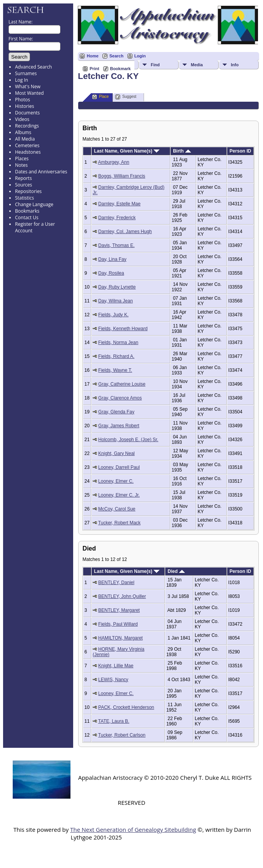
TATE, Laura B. (114, 721)
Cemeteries (27, 145)
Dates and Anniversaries (41, 172)
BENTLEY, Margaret (119, 610)
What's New (28, 86)
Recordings (27, 126)
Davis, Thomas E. (116, 245)
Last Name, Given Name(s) (127, 151)
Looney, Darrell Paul (119, 467)
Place (100, 97)
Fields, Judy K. (113, 315)
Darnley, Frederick (117, 218)
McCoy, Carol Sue (117, 509)
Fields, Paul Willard (118, 624)
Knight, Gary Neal (116, 453)
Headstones (28, 152)
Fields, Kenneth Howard (123, 329)
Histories (24, 106)
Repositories (28, 191)
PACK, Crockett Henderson (126, 707)
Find (155, 65)
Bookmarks (27, 211)
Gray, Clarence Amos (120, 398)
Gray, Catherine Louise (122, 384)
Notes (21, 165)
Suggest (126, 97)
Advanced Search (34, 67)
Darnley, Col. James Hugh (125, 232)
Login (140, 56)
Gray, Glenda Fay (116, 412)
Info (235, 65)
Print (95, 69)
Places (22, 159)
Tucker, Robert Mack (119, 523)
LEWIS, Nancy (113, 680)
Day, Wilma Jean (116, 301)
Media (197, 65)
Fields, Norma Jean (118, 342)
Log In (22, 80)
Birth (182, 151)
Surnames (26, 73)
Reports (23, 178)
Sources (23, 185)
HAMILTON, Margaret (121, 638)
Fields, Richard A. (116, 356)
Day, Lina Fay (112, 259)
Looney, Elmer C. (116, 481)
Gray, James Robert (119, 426)
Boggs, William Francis (122, 176)
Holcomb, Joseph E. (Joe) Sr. (128, 440)
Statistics (24, 198)
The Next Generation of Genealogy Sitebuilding (133, 829)
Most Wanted (29, 93)
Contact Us (27, 217)
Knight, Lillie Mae (116, 666)
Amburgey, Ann (113, 162)
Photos (23, 100)
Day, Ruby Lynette (117, 287)
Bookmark (121, 69)
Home (93, 56)
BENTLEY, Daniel (116, 583)
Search (116, 56)
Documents (27, 113)
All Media (25, 139)
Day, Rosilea (111, 273)
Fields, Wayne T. (115, 370)
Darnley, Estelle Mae (119, 204)
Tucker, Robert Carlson (122, 735)
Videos (22, 119)
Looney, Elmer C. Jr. (119, 495)
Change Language (34, 204)
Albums (23, 132)
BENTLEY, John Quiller (122, 596)
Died (176, 571)
